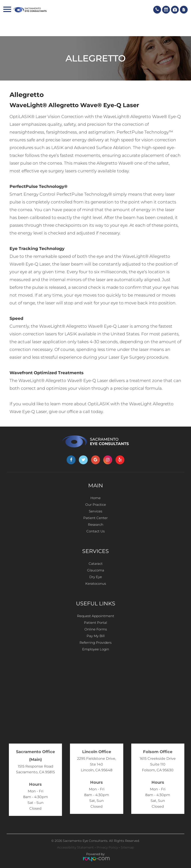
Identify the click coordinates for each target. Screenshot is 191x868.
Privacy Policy (107, 847)
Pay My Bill (96, 636)
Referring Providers (95, 643)
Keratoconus (96, 584)
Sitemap (127, 847)
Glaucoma (96, 570)
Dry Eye (96, 577)
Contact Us (95, 531)
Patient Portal (95, 623)
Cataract (96, 564)
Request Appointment (96, 616)
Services (95, 511)
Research (96, 525)
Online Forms (96, 629)
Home (95, 498)
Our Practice (96, 505)
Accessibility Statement (75, 847)
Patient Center (95, 518)
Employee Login (96, 649)
